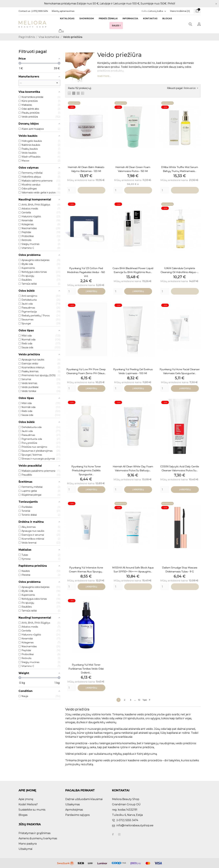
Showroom (87, 18)
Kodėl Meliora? (28, 804)
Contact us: (25, 11)
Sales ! (117, 25)
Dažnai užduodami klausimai (84, 799)
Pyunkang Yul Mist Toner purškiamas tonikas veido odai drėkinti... (86, 669)
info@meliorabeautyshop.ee (135, 825)
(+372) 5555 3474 (40, 11)
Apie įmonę (26, 799)
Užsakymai (25, 849)
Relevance (191, 88)
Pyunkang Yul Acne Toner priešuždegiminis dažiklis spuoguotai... (86, 471)
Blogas (167, 18)
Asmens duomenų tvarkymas (38, 838)
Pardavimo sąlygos (77, 815)
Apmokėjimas (74, 810)
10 (139, 700)
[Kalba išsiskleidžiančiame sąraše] (157, 11)
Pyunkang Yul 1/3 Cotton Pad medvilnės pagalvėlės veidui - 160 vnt (86, 272)
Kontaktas (150, 18)
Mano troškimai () (180, 11)
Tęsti (146, 700)
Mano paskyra (28, 844)
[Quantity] (71, 190)
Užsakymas (73, 804)
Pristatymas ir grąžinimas (34, 833)
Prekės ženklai (108, 18)
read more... (104, 76)
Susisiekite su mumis (32, 810)
